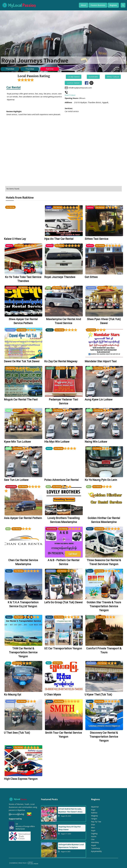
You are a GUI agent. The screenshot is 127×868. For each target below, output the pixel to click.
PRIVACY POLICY (23, 863)
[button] (84, 5)
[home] (38, 5)
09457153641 (70, 95)
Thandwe (10, 69)
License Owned (73, 83)
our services (14, 863)
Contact (31, 862)
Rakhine (50, 69)
